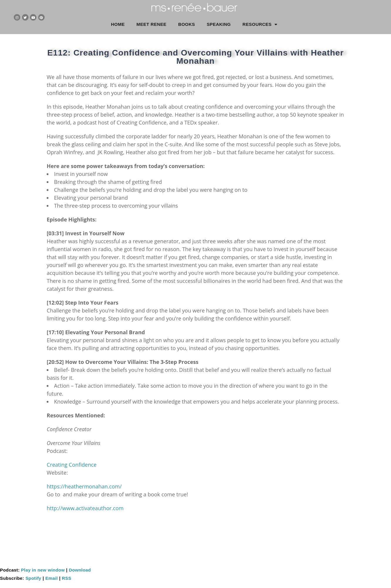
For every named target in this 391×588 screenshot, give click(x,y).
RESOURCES (260, 25)
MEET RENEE (151, 24)
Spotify (33, 578)
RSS (67, 578)
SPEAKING (219, 24)
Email (52, 578)
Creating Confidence (72, 465)
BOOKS (187, 24)
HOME (118, 24)
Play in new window (43, 570)
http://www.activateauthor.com (85, 508)
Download (80, 570)
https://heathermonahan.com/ (84, 486)
